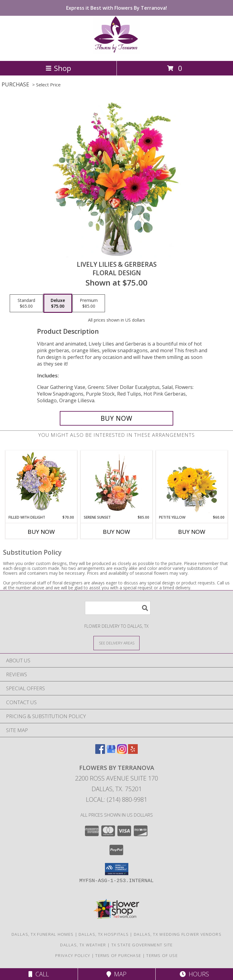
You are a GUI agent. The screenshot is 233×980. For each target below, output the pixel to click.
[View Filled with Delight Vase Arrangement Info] (41, 483)
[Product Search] (118, 608)
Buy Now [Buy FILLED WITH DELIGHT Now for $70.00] (41, 532)
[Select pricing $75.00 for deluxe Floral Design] (58, 303)
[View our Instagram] (122, 752)
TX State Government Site (142, 945)
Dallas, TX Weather (83, 945)
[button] (117, 869)
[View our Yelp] (133, 752)
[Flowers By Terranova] (116, 52)
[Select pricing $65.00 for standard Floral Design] (26, 303)
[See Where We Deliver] (116, 643)
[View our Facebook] (100, 752)
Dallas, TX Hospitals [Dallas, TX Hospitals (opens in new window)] (104, 934)
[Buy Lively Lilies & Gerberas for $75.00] (116, 418)
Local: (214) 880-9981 (116, 799)
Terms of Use (162, 955)
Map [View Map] (116, 974)
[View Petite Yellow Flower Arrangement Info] (192, 483)
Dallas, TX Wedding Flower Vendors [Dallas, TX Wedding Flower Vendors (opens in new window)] (178, 934)
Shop (58, 68)
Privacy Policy (73, 955)
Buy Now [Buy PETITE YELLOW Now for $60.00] (192, 532)
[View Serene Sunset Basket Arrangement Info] (117, 483)
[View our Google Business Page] (111, 752)
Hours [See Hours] (194, 974)
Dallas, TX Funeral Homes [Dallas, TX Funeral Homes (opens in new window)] (42, 934)
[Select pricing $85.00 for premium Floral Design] (89, 303)
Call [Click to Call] (39, 974)
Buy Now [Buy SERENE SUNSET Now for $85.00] (116, 532)
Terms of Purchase (118, 955)
